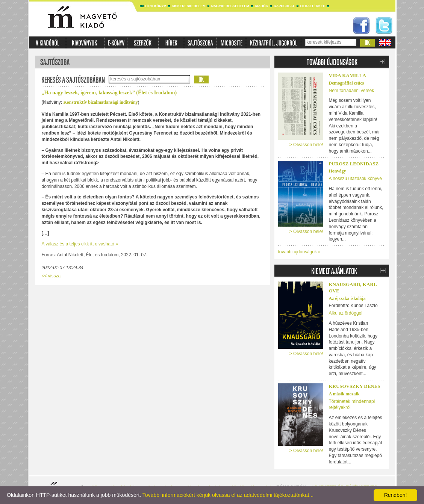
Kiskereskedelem (189, 6)
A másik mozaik (344, 394)
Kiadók (262, 6)
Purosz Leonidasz (354, 164)
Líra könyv (156, 6)
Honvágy (338, 171)
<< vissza (51, 276)
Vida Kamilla (348, 75)
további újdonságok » (299, 252)
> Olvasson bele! (306, 145)
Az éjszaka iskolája (347, 298)
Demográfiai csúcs (347, 83)
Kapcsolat (284, 6)
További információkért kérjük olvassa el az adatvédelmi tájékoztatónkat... (228, 495)
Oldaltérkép (313, 6)
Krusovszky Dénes (355, 386)
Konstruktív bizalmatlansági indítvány (101, 102)
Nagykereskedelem (230, 6)
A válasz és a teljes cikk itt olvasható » (80, 244)
